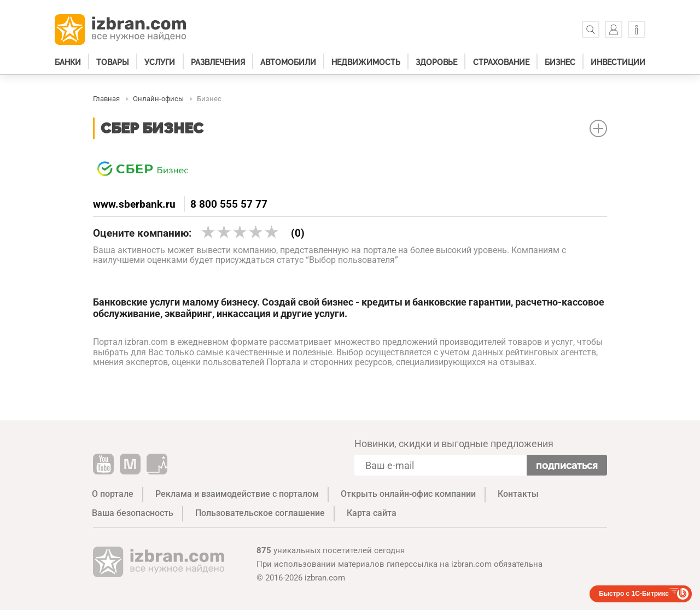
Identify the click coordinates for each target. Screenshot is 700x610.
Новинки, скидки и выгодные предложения (454, 444)
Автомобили (288, 62)
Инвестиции (618, 62)
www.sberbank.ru (134, 204)
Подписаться (567, 465)
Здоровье (436, 62)
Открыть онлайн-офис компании (408, 494)
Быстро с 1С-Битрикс (634, 594)
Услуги (160, 62)
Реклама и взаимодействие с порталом (237, 494)
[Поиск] (591, 30)
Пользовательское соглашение (260, 513)
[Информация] (637, 30)
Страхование (501, 62)
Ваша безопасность (133, 513)
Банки (68, 62)
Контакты (518, 494)
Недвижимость (366, 62)
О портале (113, 494)
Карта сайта (372, 513)
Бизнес (560, 62)
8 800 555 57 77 (229, 204)
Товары (113, 62)
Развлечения (218, 62)
